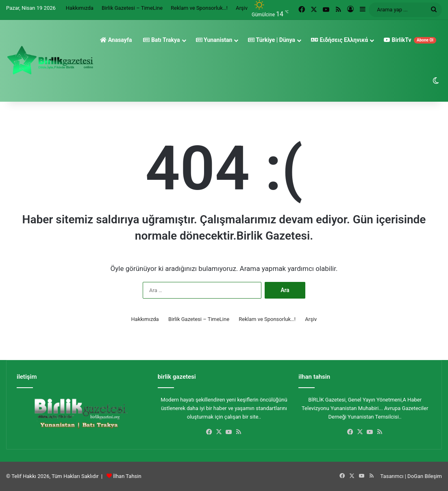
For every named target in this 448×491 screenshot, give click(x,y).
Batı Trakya (161, 40)
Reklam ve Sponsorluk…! (199, 8)
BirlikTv (410, 40)
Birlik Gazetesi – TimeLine (132, 8)
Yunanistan (214, 40)
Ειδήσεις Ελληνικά (339, 40)
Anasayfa (116, 40)
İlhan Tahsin (127, 476)
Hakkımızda (80, 8)
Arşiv (242, 8)
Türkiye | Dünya (272, 40)
